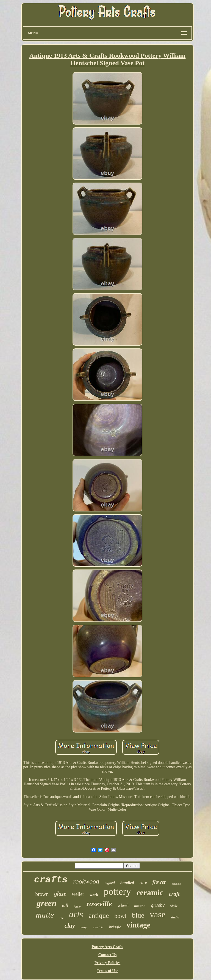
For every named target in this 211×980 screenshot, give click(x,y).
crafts (51, 880)
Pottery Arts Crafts (107, 947)
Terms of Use (107, 971)
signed (110, 883)
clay (70, 926)
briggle (115, 927)
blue (138, 915)
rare (143, 883)
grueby (158, 905)
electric (98, 927)
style (174, 906)
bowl (120, 916)
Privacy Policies (107, 963)
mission (140, 906)
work (94, 895)
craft (174, 894)
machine (176, 884)
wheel (123, 905)
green (46, 903)
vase (158, 914)
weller (78, 894)
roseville (99, 904)
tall (65, 905)
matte (45, 915)
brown (42, 894)
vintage (138, 925)
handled (127, 883)
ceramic (150, 893)
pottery (117, 892)
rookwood (86, 881)
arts (76, 914)
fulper (77, 907)
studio (175, 917)
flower (159, 882)
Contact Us (108, 955)
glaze (60, 894)
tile (62, 918)
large (84, 927)
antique (99, 916)
